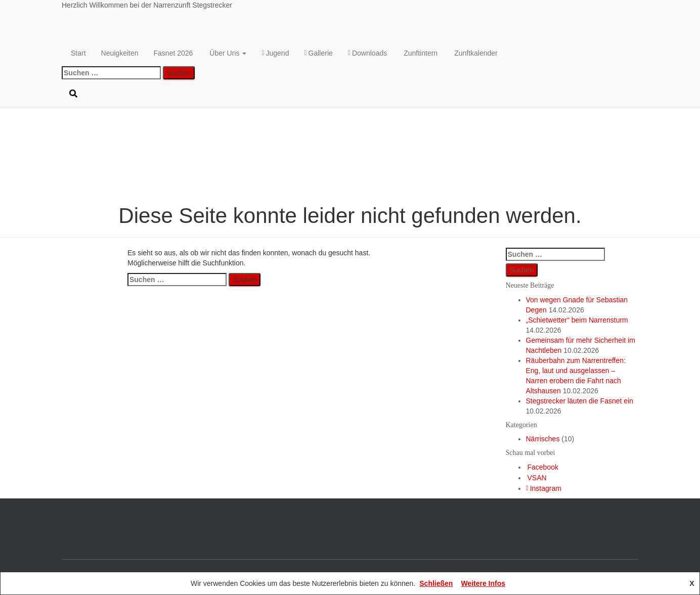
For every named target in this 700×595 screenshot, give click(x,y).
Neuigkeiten (120, 53)
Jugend (275, 53)
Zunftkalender (476, 53)
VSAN (537, 478)
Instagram (544, 488)
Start (78, 53)
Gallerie (318, 53)
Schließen (436, 583)
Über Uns (228, 53)
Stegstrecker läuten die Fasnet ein (580, 401)
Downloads (367, 53)
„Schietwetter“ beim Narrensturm (577, 320)
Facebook (543, 467)
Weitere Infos (483, 583)
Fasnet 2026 (173, 53)
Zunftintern (421, 53)
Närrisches (543, 439)
